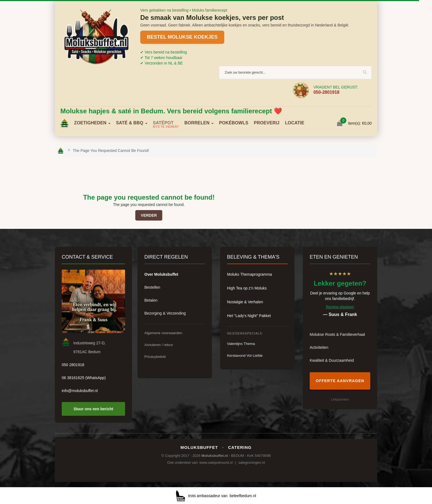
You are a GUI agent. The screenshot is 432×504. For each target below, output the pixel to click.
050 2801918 (73, 365)
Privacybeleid (155, 357)
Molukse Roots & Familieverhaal (337, 334)
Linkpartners (340, 400)
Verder (149, 215)
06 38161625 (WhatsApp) (84, 378)
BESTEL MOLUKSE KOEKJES (182, 37)
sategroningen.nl (252, 463)
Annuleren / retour (159, 345)
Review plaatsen (340, 307)
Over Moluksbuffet (161, 274)
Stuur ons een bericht (93, 409)
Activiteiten (319, 347)
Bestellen (152, 287)
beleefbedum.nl (243, 496)
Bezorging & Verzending (165, 313)
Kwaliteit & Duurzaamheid (332, 360)
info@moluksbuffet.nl (80, 391)
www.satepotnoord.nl (216, 463)
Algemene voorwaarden (163, 333)
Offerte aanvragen (340, 381)
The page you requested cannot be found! (111, 151)
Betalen (151, 300)
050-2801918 (326, 92)
